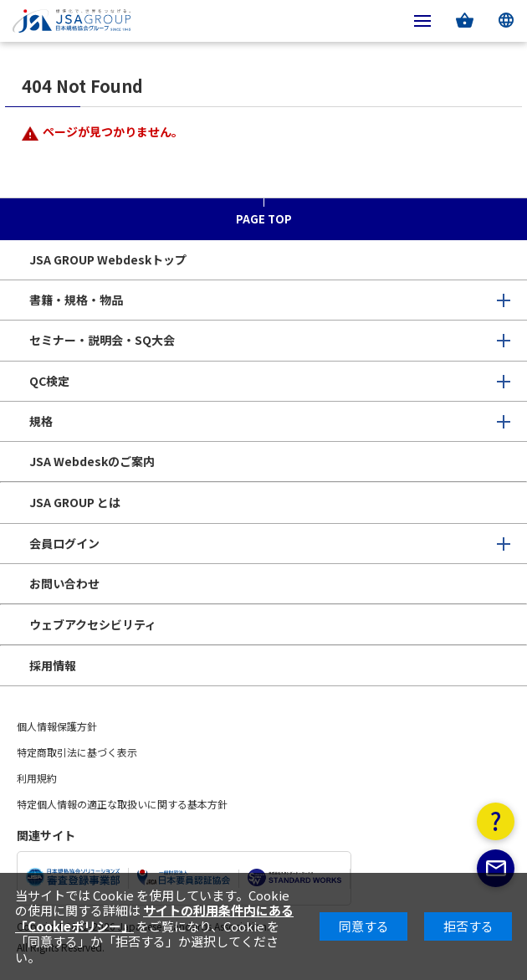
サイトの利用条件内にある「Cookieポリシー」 (154, 918)
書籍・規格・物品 (76, 300)
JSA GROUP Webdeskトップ (108, 259)
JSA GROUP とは (75, 502)
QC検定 (49, 381)
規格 (41, 421)
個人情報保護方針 (57, 726)
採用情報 (53, 665)
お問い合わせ (64, 583)
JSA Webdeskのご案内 (92, 461)
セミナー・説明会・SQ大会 (102, 340)
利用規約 (37, 778)
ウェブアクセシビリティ (93, 624)
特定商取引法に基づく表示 (77, 752)
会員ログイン (64, 543)
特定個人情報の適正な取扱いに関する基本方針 (122, 804)
